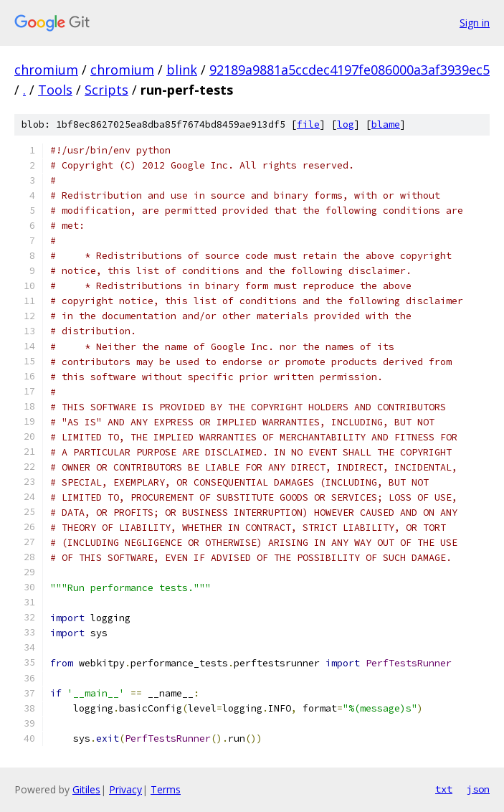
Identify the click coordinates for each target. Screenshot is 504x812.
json (478, 789)
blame (386, 124)
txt (444, 789)
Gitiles (86, 789)
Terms (166, 789)
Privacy (125, 789)
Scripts (106, 90)
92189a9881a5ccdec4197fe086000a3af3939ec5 (350, 70)
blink (182, 70)
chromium (46, 70)
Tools (55, 90)
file (308, 124)
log (346, 124)
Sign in (475, 23)
